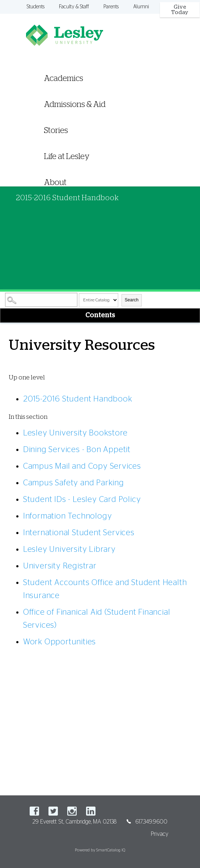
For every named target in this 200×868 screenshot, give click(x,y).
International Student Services (79, 533)
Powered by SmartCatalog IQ (100, 850)
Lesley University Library (69, 549)
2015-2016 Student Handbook (78, 399)
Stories (56, 130)
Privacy (160, 834)
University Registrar (60, 566)
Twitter (53, 811)
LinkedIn (91, 811)
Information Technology (68, 516)
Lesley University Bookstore (75, 433)
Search (132, 300)
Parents (111, 7)
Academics (64, 78)
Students (36, 7)
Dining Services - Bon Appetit (77, 450)
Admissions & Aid (75, 104)
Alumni (141, 7)
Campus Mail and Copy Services (82, 466)
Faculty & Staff (74, 7)
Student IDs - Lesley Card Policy (82, 499)
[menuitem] (100, 121)
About (55, 182)
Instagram (72, 811)
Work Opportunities (59, 642)
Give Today (180, 10)
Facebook (34, 811)
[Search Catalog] (41, 300)
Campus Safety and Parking (74, 483)
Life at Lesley (67, 156)
